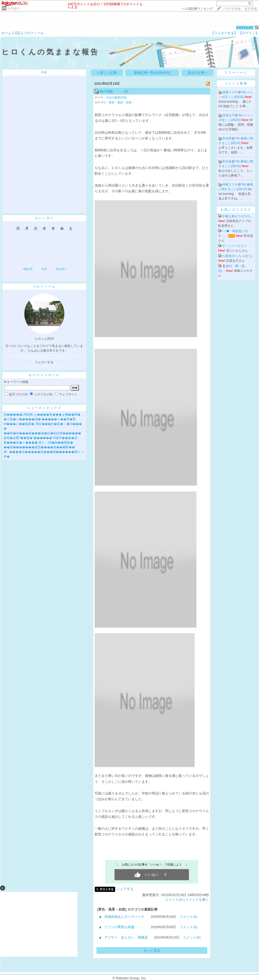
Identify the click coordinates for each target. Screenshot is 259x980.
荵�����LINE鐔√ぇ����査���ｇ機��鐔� (42, 415)
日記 (18, 33)
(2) (126, 91)
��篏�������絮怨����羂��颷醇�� (39, 447)
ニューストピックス (44, 408)
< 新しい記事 (107, 73)
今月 (44, 269)
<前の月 (28, 269)
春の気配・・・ (112, 91)
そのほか (13, 8)
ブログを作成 (231, 9)
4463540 (245, 28)
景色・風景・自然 (120, 102)
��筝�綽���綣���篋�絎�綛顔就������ (42, 433)
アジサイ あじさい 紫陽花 (126, 937)
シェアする (125, 889)
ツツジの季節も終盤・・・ (124, 927)
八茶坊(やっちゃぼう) (237, 256)
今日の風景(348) (116, 97)
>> (197, 9)
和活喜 (227, 138)
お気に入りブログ (236, 210)
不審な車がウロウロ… (238, 216)
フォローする (44, 362)
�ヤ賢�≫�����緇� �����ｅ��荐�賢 (40, 419)
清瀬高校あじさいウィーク (124, 917)
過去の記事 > (198, 73)
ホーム (6, 33)
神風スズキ (230, 92)
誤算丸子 (228, 115)
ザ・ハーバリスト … (238, 246)
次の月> (61, 269)
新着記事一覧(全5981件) (152, 73)
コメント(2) (174, 900)
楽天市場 (251, 9)
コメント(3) (188, 927)
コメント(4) (188, 917)
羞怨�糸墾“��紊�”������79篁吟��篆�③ (40, 438)
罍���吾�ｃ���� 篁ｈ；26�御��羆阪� (38, 443)
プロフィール (34, 33)
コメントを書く (197, 900)
